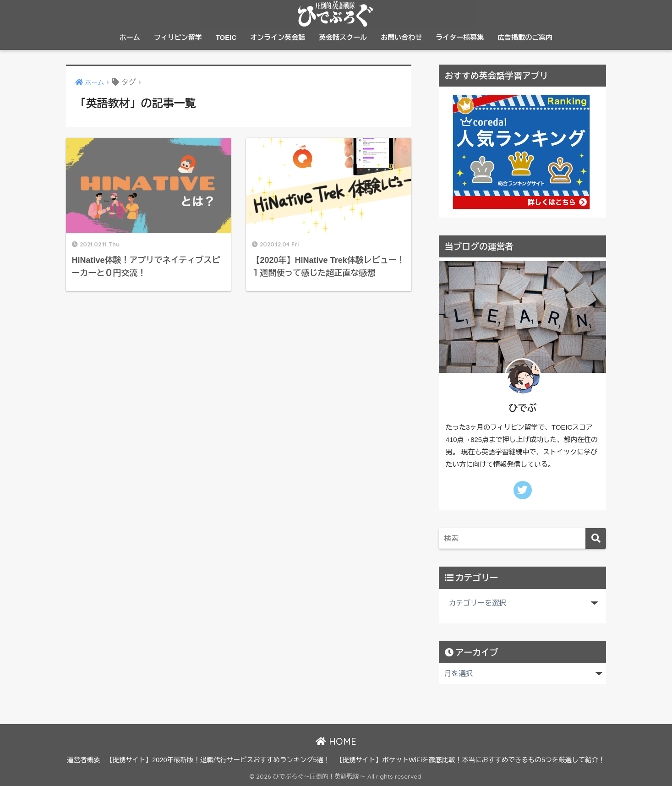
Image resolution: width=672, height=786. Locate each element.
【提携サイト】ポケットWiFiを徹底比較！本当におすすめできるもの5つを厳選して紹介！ (470, 760)
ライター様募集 (460, 37)
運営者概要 (84, 760)
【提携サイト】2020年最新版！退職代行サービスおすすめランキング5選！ (218, 760)
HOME (336, 741)
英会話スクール (343, 37)
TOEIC (226, 37)
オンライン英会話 (278, 37)
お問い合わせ (401, 37)
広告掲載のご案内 (525, 37)
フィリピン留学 (178, 37)
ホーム (130, 37)
